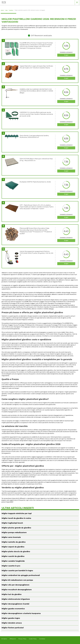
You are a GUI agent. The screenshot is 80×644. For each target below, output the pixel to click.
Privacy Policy (22, 639)
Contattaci (42, 639)
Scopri (66, 55)
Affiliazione (13, 639)
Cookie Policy (33, 639)
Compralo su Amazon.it (66, 52)
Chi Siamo (4, 639)
